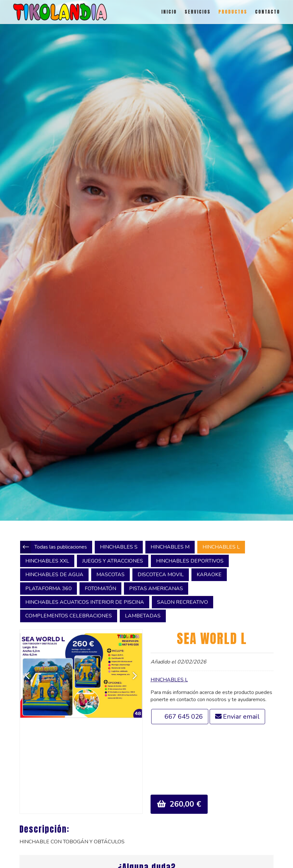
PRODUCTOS (233, 12)
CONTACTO (268, 12)
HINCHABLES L (169, 680)
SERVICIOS (198, 12)
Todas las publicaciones (61, 547)
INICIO (169, 12)
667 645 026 (184, 717)
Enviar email (241, 717)
